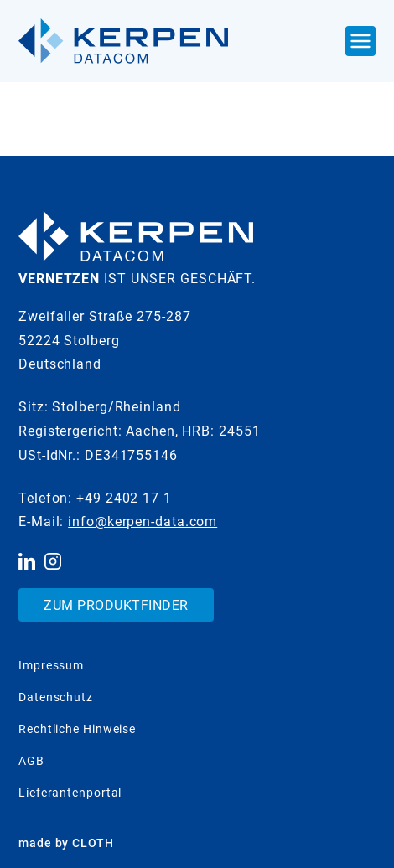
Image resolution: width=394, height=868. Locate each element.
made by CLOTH (66, 843)
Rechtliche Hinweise (77, 729)
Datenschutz (56, 697)
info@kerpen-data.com (143, 522)
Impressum (51, 665)
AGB (31, 761)
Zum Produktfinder (116, 605)
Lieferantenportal (70, 793)
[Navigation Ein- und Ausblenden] (360, 41)
